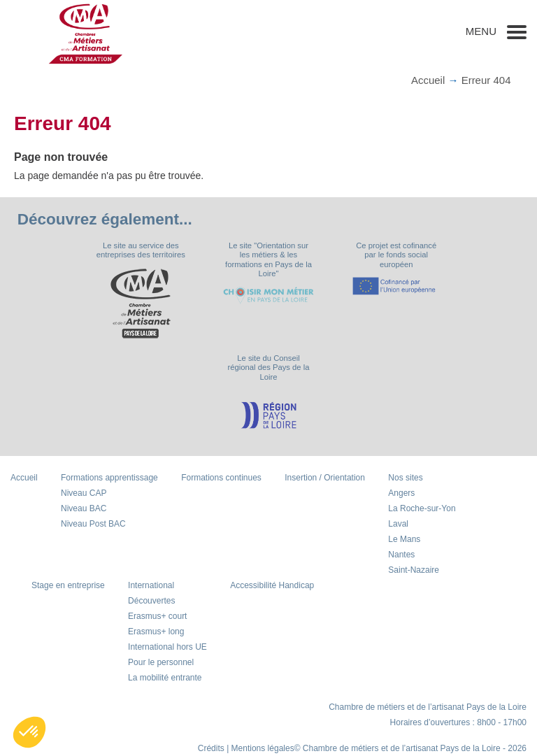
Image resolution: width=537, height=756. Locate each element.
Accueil (428, 80)
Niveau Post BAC (93, 524)
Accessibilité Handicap (272, 585)
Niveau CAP (84, 493)
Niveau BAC (84, 508)
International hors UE (167, 647)
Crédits (211, 748)
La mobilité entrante (165, 678)
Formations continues (221, 478)
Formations (109, 478)
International (151, 585)
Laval (398, 524)
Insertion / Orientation (325, 478)
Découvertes (151, 601)
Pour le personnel (161, 662)
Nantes (401, 555)
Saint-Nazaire (414, 570)
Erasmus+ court (157, 616)
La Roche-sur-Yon (422, 508)
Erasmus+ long (156, 632)
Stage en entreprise (68, 585)
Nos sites (405, 478)
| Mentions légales (260, 748)
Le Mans (404, 539)
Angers (401, 493)
